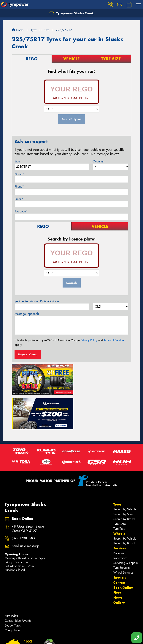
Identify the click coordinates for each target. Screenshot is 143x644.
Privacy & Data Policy (27, 638)
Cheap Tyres (12, 594)
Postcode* (21, 211)
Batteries (119, 517)
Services (120, 512)
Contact (119, 546)
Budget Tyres (13, 589)
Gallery (119, 566)
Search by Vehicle (125, 473)
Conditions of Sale (49, 638)
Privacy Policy (89, 340)
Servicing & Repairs (126, 527)
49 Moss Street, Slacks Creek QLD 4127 (28, 492)
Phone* (19, 187)
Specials (120, 541)
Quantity (98, 161)
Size (17, 161)
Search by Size (123, 478)
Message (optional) (27, 314)
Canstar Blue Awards (18, 584)
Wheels (119, 497)
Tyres (117, 468)
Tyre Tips (119, 492)
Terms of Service (114, 340)
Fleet (117, 556)
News (118, 561)
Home (18, 30)
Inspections (120, 522)
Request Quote (28, 354)
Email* (19, 199)
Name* (19, 174)
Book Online (123, 551)
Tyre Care (120, 488)
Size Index (11, 580)
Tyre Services (122, 531)
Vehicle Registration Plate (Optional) (38, 301)
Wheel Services (123, 536)
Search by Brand (124, 483)
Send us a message (26, 510)
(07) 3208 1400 (24, 502)
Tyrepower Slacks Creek (72, 13)
